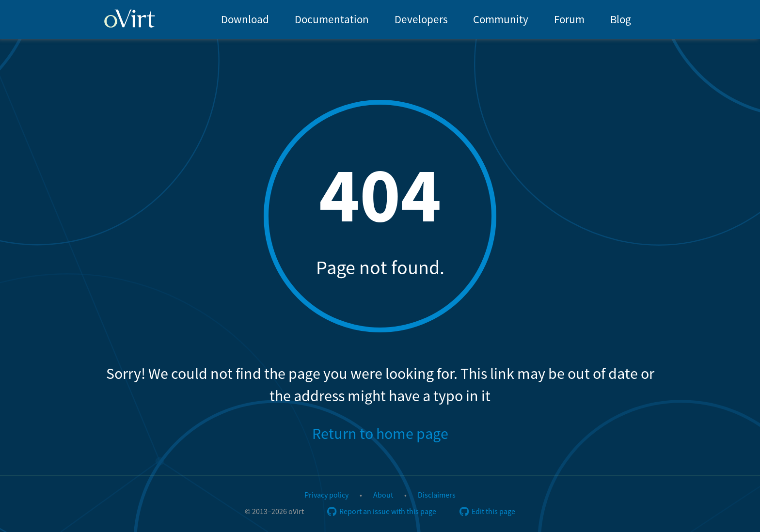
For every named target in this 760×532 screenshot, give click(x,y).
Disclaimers (437, 495)
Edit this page (487, 512)
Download (245, 20)
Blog (621, 20)
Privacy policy (326, 495)
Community (501, 20)
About (383, 495)
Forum (569, 20)
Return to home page (380, 434)
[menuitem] (245, 19)
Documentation (332, 20)
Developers (421, 20)
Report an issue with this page (382, 512)
